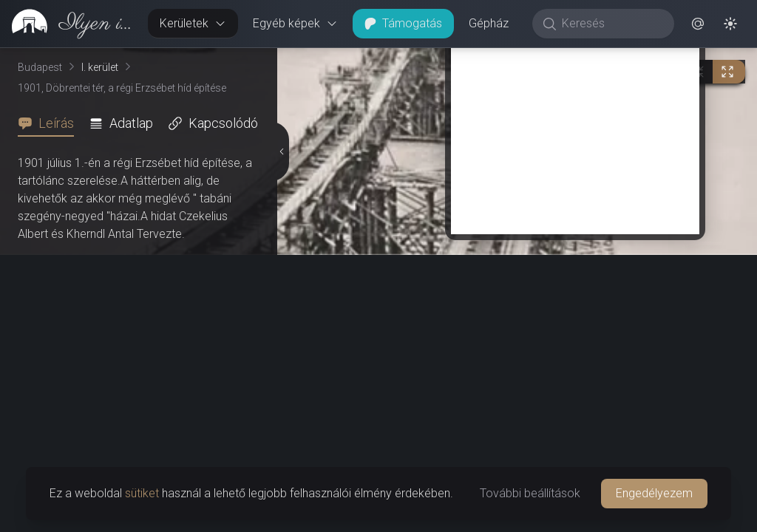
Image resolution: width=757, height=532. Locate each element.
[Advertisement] (575, 131)
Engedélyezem (654, 493)
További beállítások (530, 493)
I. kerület (100, 67)
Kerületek (193, 23)
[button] (698, 24)
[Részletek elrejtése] (282, 151)
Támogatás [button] (403, 23)
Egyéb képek (295, 23)
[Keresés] (611, 24)
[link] (68, 24)
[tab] (50, 123)
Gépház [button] (489, 23)
